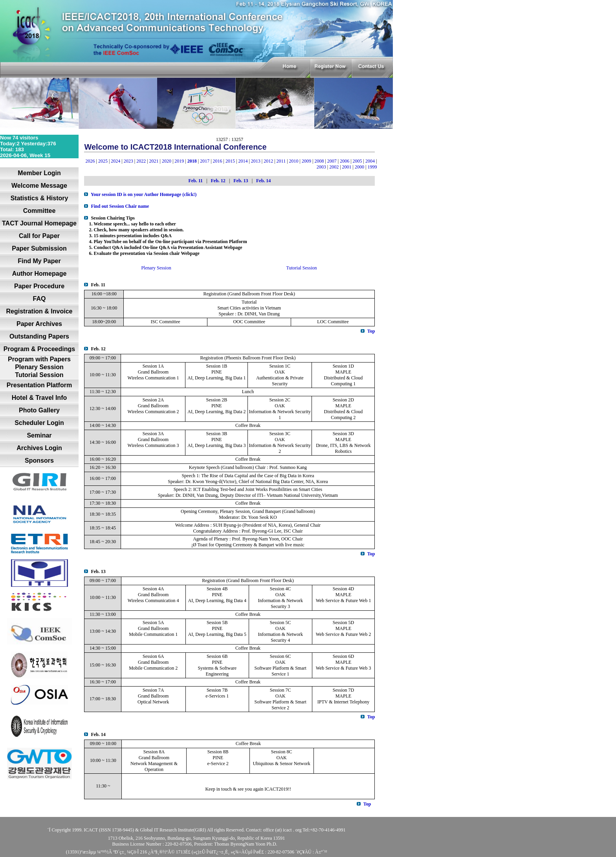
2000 (359, 167)
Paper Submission (39, 248)
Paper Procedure (39, 286)
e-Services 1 (217, 696)
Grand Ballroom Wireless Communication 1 (153, 375)
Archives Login (39, 448)
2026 (90, 161)
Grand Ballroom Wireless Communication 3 (153, 442)
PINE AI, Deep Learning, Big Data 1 (216, 375)
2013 (256, 161)
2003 (321, 167)
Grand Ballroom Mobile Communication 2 (153, 665)
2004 (370, 161)
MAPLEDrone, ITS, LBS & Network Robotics (343, 445)
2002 (334, 167)
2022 (141, 161)
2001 (347, 167)
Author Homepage (39, 274)
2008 (319, 161)
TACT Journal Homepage (39, 223)
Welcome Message (39, 186)
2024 (115, 161)
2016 (218, 161)
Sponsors (39, 461)
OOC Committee (249, 322)
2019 (179, 161)
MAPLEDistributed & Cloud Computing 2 (344, 412)
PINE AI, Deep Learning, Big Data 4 (217, 598)
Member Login (39, 173)
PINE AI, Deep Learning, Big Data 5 (217, 631)
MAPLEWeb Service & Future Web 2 (344, 631)
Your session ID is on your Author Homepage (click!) (144, 194)
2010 (294, 161)
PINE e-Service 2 (218, 761)
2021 (154, 161)
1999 (372, 167)
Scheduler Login (39, 423)
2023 (128, 161)
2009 (306, 161)
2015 (230, 161)
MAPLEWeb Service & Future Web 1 (344, 598)
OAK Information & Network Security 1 (280, 412)
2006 (345, 161)
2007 (332, 161)
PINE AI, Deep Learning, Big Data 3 (216, 442)
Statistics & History (39, 198)
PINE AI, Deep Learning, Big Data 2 (216, 409)
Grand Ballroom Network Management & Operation (154, 764)
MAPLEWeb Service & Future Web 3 (344, 665)
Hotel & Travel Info (39, 398)
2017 (205, 161)
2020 (167, 161)
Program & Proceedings (39, 349)
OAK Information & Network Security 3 (280, 601)
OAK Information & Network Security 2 (280, 445)
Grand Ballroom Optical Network (153, 699)
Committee (39, 211)
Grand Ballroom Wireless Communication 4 (153, 598)
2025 (103, 161)
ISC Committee (166, 322)
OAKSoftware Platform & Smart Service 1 (280, 668)
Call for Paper (39, 236)
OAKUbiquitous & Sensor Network (281, 761)
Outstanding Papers (39, 336)
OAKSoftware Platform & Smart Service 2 (280, 702)
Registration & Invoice (39, 311)
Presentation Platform (39, 385)
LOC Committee (333, 322)
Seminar (39, 435)
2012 (268, 161)
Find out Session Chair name (120, 206)
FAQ (39, 299)
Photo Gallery (39, 410)
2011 (281, 161)
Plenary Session (39, 367)
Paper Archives (39, 324)
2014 (243, 161)
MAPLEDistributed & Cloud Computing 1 (344, 378)
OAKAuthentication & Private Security (280, 378)
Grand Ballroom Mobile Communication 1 (153, 631)
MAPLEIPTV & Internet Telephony (343, 699)
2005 (357, 161)
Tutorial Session (39, 375)
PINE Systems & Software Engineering (217, 668)
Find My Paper (39, 261)
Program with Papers (39, 359)
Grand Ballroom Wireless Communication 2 (153, 409)
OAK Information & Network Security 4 (280, 634)
